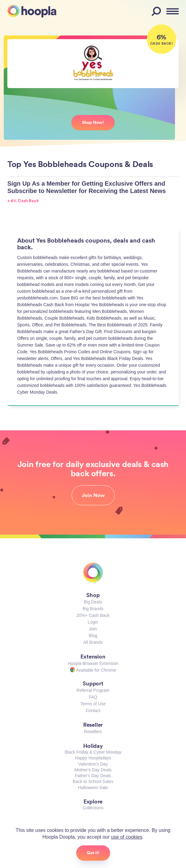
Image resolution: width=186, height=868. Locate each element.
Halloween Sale (93, 788)
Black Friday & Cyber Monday (93, 752)
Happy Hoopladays (93, 758)
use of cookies (127, 837)
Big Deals (93, 602)
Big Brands (93, 609)
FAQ (93, 697)
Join (93, 629)
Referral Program (93, 690)
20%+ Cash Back (93, 615)
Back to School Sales (93, 781)
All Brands (93, 642)
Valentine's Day (93, 764)
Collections (93, 808)
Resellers (93, 732)
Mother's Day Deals (93, 770)
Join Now (93, 495)
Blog (93, 636)
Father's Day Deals (93, 776)
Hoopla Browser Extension (93, 663)
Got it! (93, 853)
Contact (93, 710)
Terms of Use (93, 704)
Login (93, 622)
